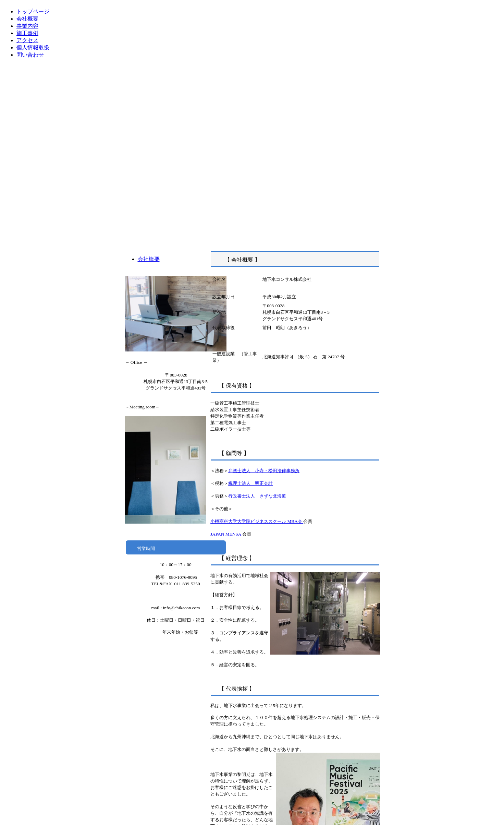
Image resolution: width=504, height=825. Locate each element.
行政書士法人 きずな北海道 (257, 496)
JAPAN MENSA (226, 534)
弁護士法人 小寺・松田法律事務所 (264, 471)
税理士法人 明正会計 (250, 483)
